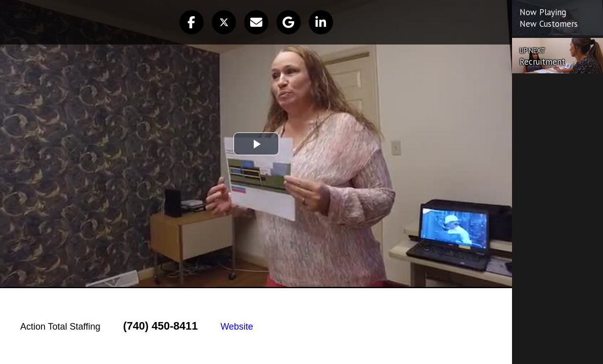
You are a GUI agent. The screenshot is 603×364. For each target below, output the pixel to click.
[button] (192, 22)
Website (237, 327)
